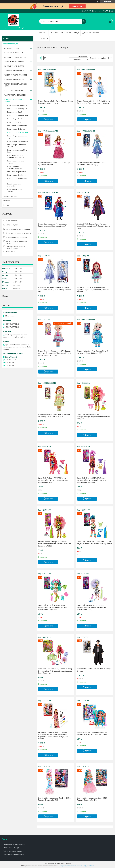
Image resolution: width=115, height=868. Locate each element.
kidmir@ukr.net (11, 357)
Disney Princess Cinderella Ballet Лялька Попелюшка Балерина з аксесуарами (94, 102)
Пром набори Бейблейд (16, 175)
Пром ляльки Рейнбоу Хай (17, 115)
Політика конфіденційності (14, 844)
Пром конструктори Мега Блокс (17, 151)
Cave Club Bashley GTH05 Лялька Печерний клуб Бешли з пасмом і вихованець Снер (91, 607)
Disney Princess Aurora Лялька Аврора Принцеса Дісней (54, 163)
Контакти (43, 38)
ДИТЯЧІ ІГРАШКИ (12, 48)
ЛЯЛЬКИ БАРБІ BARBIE (15, 66)
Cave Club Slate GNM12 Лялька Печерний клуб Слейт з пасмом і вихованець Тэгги (95, 543)
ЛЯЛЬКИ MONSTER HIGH (15, 53)
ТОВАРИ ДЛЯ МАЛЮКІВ (15, 71)
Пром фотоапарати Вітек (16, 172)
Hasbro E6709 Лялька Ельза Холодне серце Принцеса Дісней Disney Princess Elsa (55, 289)
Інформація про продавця (14, 851)
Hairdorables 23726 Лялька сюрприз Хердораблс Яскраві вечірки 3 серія (92, 733)
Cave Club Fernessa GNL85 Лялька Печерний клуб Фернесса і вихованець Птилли (94, 417)
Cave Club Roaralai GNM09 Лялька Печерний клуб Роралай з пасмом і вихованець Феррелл (92, 480)
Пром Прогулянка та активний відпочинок (15, 156)
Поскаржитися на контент (67, 866)
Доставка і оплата (91, 33)
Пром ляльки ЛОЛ (14, 122)
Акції (76, 33)
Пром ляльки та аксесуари (17, 132)
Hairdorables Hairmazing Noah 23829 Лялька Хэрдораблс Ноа (92, 799)
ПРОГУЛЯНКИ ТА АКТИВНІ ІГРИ (16, 85)
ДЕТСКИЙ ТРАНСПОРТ (15, 90)
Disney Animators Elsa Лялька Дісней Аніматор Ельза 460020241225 (93, 352)
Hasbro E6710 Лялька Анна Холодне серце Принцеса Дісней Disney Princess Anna (94, 226)
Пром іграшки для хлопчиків (14, 185)
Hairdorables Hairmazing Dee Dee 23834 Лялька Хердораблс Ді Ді (54, 799)
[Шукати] (84, 20)
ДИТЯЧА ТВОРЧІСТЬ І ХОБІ (16, 75)
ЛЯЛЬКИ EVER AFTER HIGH (16, 57)
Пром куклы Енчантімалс (17, 126)
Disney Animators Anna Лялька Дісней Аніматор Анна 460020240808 (54, 416)
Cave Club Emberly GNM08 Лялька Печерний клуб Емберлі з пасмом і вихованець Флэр (53, 480)
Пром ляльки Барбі (14, 112)
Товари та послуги (59, 33)
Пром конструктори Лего (17, 105)
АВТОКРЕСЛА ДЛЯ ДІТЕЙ (15, 95)
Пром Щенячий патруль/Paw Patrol (14, 167)
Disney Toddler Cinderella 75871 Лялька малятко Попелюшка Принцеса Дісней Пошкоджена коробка (55, 353)
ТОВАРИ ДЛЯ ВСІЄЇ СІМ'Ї (15, 79)
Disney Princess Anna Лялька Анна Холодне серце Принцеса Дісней (53, 225)
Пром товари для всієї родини (15, 162)
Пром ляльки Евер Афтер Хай (17, 179)
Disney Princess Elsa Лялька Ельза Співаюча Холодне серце (91, 163)
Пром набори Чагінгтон (16, 129)
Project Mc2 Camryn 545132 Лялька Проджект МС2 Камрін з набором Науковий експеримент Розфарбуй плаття (53, 735)
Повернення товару (11, 848)
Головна (43, 33)
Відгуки (6, 205)
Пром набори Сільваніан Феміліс (16, 146)
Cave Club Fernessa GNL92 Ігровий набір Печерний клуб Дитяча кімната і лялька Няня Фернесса (55, 671)
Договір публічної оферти (14, 854)
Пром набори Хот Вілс (15, 119)
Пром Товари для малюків (17, 141)
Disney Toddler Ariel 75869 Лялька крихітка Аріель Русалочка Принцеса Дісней (93, 289)
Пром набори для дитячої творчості (17, 137)
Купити (50, 119)
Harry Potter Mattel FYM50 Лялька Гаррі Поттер (94, 670)
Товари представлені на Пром (15, 100)
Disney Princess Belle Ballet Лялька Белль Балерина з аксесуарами (55, 102)
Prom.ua (68, 864)
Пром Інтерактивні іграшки (14, 190)
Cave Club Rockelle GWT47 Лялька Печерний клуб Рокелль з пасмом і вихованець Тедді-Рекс (53, 607)
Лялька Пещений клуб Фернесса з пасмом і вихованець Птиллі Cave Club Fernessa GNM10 (55, 544)
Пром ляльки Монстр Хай (17, 109)
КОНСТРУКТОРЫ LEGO (14, 62)
